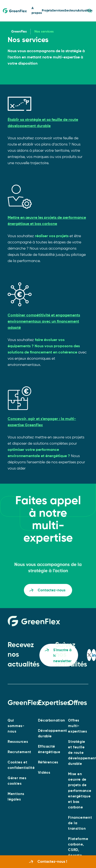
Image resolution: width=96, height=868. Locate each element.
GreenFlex (19, 32)
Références (48, 762)
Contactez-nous (47, 591)
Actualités (85, 11)
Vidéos (44, 773)
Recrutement (19, 752)
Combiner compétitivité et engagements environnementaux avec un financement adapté (44, 322)
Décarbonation (52, 720)
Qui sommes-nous (16, 726)
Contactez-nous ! (48, 862)
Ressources (18, 742)
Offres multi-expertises (77, 726)
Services (58, 11)
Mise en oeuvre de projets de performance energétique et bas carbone (80, 791)
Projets (47, 11)
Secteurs (71, 11)
